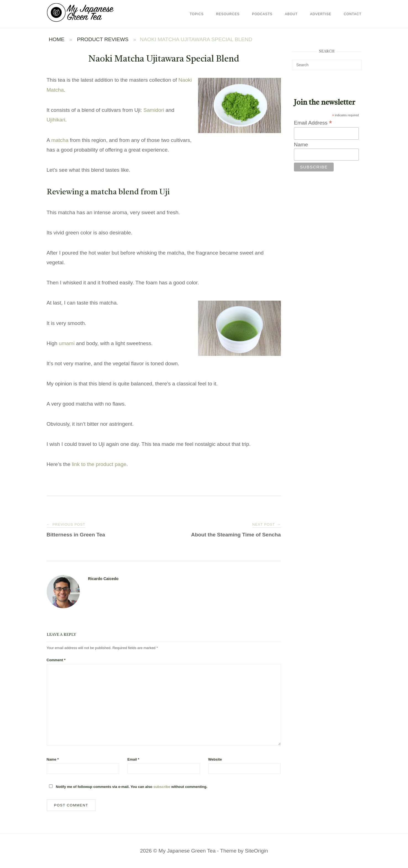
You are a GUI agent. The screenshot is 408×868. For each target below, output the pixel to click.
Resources (228, 14)
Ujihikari (56, 120)
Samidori (154, 110)
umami (67, 343)
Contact (352, 14)
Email (133, 759)
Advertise (321, 14)
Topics (197, 14)
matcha (60, 140)
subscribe (162, 787)
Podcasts (262, 14)
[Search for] (327, 65)
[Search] (355, 62)
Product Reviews (103, 39)
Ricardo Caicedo (103, 579)
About (291, 14)
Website (215, 759)
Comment (56, 660)
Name (53, 759)
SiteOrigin (256, 851)
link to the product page (99, 464)
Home (57, 39)
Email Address (313, 123)
